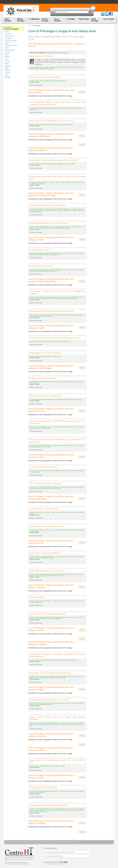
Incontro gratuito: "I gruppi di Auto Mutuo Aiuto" (45, 553)
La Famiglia (71, 19)
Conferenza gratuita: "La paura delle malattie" (44, 509)
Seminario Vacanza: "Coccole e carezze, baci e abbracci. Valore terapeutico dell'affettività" (57, 718)
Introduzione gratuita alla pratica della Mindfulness (46, 396)
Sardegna (8, 77)
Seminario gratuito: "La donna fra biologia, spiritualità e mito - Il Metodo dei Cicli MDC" (57, 761)
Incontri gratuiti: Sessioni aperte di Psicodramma (45, 77)
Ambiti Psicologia (95, 20)
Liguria (7, 48)
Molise (7, 64)
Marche (7, 57)
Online (7, 32)
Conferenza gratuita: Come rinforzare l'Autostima (45, 353)
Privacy (106, 842)
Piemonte (8, 34)
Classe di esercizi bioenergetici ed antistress (43, 467)
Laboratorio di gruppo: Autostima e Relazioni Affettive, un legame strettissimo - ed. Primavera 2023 (57, 441)
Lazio (7, 59)
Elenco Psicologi (8, 20)
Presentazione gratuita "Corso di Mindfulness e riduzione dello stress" (52, 121)
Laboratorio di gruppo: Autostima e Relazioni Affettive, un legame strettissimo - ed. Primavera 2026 (57, 422)
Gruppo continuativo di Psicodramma (41, 56)
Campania (8, 66)
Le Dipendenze (35, 19)
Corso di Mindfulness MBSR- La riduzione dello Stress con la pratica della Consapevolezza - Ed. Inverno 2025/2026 (57, 103)
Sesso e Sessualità (58, 20)
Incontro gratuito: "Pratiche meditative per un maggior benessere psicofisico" (54, 160)
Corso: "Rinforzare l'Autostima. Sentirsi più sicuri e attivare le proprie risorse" (54, 338)
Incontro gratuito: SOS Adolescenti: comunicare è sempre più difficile (52, 311)
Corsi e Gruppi (109, 19)
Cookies (110, 842)
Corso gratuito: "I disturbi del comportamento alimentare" (48, 614)
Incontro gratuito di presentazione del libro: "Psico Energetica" (49, 700)
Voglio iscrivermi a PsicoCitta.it (55, 856)
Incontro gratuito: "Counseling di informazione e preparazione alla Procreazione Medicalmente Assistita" (57, 655)
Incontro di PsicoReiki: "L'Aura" (40, 250)
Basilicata (8, 71)
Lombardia (8, 39)
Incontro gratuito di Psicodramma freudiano (43, 787)
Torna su (82, 92)
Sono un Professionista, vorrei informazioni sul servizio (60, 852)
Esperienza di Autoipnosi (37, 597)
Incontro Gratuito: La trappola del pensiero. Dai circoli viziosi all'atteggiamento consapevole (57, 292)
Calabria (7, 73)
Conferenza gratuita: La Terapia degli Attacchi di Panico (47, 526)
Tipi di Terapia (84, 19)
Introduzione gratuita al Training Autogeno (43, 378)
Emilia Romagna (10, 50)
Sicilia (7, 75)
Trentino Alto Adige (11, 41)
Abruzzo (7, 61)
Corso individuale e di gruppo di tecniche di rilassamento (48, 205)
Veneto (7, 43)
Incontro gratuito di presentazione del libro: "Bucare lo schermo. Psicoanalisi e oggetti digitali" (57, 178)
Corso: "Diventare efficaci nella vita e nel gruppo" (45, 483)
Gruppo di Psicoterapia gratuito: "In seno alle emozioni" (47, 571)
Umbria (7, 55)
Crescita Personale (45, 20)
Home (30, 26)
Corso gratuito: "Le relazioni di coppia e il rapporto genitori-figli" (50, 673)
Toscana (7, 52)
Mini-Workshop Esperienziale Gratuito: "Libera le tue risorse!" (49, 223)
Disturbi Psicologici (21, 20)
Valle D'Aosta (9, 36)
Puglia (7, 68)
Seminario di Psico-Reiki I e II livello (41, 266)
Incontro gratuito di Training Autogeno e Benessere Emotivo (49, 805)
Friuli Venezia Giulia (11, 45)
